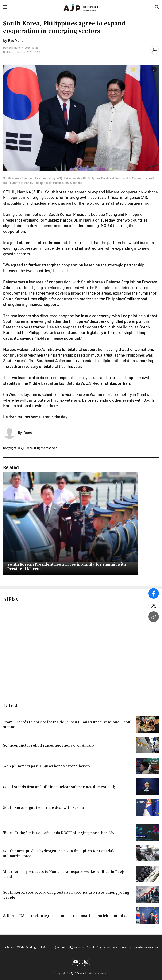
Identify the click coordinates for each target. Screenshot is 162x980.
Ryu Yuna (25, 433)
